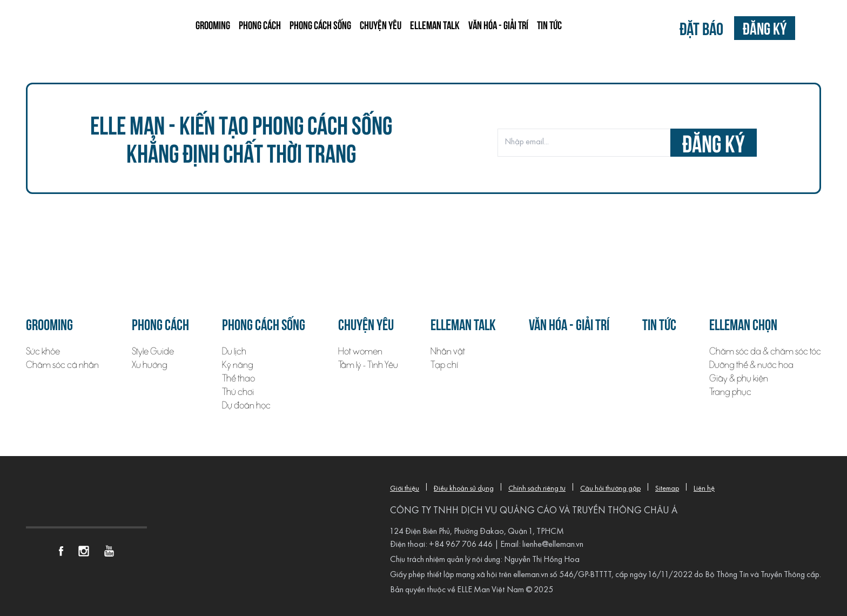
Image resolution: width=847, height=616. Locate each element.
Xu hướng (150, 365)
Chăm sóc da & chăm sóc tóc (765, 351)
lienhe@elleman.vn (553, 545)
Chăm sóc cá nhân (62, 365)
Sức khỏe (43, 351)
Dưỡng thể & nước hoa (751, 365)
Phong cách (260, 25)
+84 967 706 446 (461, 545)
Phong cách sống (320, 25)
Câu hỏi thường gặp (610, 489)
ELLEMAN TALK (435, 25)
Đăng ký (765, 28)
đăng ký (714, 142)
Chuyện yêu (381, 25)
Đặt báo (701, 28)
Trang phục (730, 392)
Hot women (360, 351)
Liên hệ (704, 489)
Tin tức (549, 25)
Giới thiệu (405, 489)
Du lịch (234, 351)
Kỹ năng (238, 365)
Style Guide (153, 351)
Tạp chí (444, 365)
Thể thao (238, 379)
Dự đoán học (246, 406)
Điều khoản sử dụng (464, 489)
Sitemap (667, 489)
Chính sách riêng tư (537, 489)
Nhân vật (448, 351)
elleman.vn (531, 575)
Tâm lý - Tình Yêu (368, 365)
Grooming (213, 25)
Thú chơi (238, 392)
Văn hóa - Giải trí (498, 25)
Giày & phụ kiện (739, 379)
